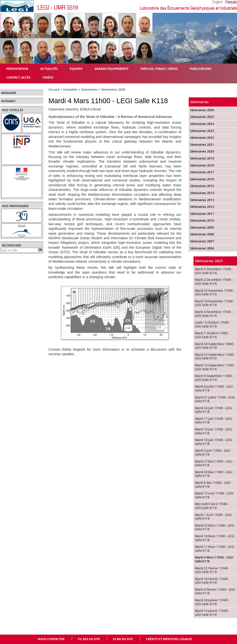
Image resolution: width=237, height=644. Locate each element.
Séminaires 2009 (202, 228)
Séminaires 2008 (202, 234)
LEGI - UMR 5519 (58, 8)
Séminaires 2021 (202, 145)
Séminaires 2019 (202, 158)
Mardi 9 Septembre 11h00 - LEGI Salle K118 (214, 378)
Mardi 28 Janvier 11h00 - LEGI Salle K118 (212, 602)
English (218, 2)
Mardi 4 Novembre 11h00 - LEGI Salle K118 (214, 314)
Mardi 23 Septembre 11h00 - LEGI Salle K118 (215, 356)
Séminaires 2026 (202, 110)
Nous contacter (51, 639)
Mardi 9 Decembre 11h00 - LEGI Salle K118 (214, 271)
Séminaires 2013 (202, 200)
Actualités (70, 90)
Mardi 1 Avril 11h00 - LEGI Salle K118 (213, 517)
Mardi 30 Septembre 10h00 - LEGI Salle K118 (215, 346)
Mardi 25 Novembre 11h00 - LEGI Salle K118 (215, 292)
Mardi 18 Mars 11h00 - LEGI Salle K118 (215, 538)
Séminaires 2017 (202, 172)
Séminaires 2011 (202, 214)
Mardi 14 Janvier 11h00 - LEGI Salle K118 (212, 613)
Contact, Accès (18, 77)
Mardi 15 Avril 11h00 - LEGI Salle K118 (214, 495)
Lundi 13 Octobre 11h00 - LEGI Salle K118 (213, 324)
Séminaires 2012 (202, 207)
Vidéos (48, 77)
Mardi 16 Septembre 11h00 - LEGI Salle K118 (215, 367)
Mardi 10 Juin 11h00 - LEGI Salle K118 (214, 431)
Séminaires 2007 (202, 241)
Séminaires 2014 (202, 193)
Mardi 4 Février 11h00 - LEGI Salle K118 (215, 591)
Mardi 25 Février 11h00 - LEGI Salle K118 (212, 570)
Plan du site (123, 639)
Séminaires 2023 (202, 131)
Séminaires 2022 (202, 138)
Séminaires (89, 90)
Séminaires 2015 (202, 186)
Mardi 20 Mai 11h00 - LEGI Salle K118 (214, 474)
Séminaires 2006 (202, 248)
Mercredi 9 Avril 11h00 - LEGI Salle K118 (212, 506)
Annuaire (9, 93)
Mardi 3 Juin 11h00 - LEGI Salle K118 (213, 452)
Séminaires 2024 (202, 124)
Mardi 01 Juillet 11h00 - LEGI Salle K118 (215, 399)
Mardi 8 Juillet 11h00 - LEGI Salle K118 (214, 388)
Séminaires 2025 (113, 90)
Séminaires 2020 (202, 151)
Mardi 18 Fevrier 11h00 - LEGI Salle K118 (212, 581)
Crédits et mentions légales (169, 639)
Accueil (54, 90)
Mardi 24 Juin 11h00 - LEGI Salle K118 (214, 410)
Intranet (8, 101)
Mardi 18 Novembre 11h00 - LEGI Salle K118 (215, 303)
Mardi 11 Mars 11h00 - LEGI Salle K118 (215, 549)
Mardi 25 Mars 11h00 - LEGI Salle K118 (215, 527)
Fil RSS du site (89, 639)
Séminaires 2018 (202, 165)
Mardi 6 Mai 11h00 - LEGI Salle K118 (213, 485)
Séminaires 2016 (202, 179)
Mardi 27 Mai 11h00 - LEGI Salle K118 (214, 463)
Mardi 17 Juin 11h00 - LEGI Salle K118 (214, 420)
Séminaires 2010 (202, 221)
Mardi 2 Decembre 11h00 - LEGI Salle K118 (214, 282)
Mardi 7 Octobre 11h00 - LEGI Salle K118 (212, 335)
